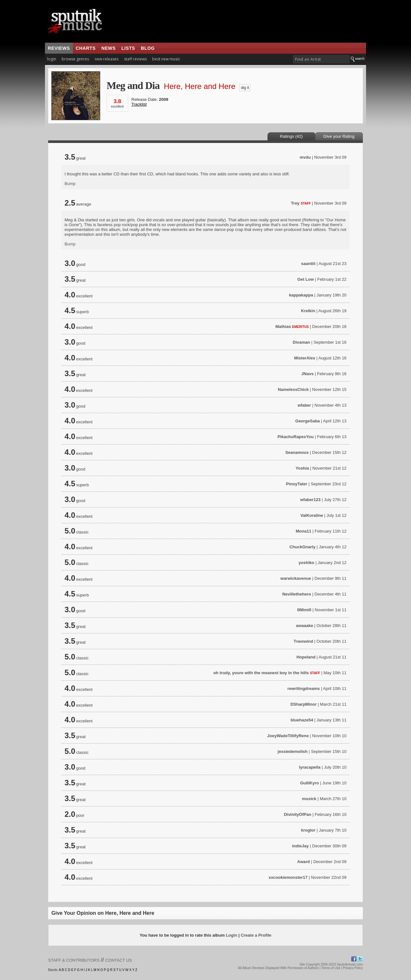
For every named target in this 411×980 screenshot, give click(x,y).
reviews (59, 48)
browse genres (75, 59)
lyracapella (310, 767)
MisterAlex (305, 358)
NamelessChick (293, 389)
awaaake (305, 626)
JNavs (307, 374)
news (109, 48)
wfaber (304, 405)
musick (309, 799)
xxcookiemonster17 (288, 877)
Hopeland (306, 657)
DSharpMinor (303, 704)
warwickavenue (296, 578)
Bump (70, 184)
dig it (245, 88)
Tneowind (303, 641)
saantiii (308, 264)
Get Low (306, 279)
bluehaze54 (302, 720)
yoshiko (306, 563)
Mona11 (303, 531)
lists (128, 48)
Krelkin (308, 311)
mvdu (305, 157)
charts (86, 48)
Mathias (283, 327)
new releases (107, 59)
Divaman (302, 342)
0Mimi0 (304, 610)
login (52, 59)
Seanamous (297, 452)
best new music (166, 59)
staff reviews (135, 59)
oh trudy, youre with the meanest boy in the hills (261, 673)
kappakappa (301, 295)
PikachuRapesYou (295, 437)
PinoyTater (297, 484)
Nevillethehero (297, 594)
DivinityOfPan (297, 814)
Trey (295, 203)
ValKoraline (312, 515)
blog (148, 48)
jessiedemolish (293, 751)
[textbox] (321, 59)
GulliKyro (310, 783)
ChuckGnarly (302, 547)
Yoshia (302, 468)
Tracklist (139, 104)
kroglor (308, 830)
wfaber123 (310, 500)
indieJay (300, 846)
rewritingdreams (304, 689)
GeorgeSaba (308, 421)
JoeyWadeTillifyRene (288, 736)
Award (304, 862)
